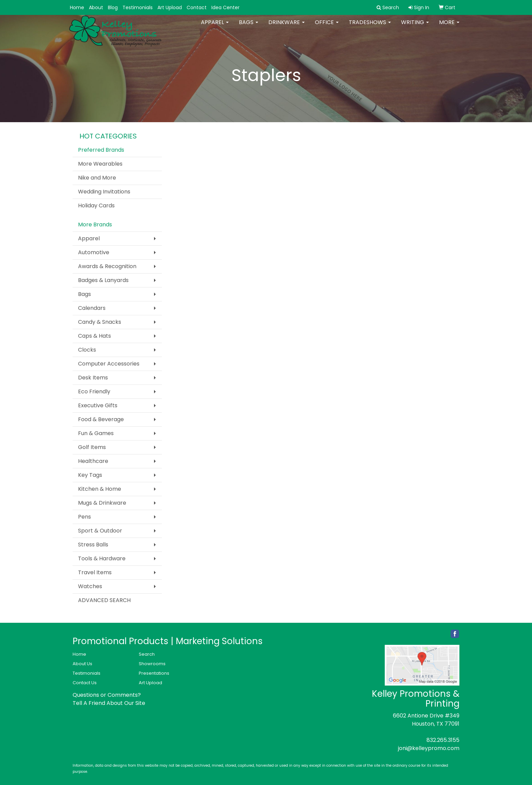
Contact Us (85, 683)
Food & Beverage (101, 419)
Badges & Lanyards (103, 280)
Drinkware (287, 27)
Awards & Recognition (107, 266)
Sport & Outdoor (100, 531)
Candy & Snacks (100, 322)
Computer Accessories (109, 364)
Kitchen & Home (100, 489)
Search (147, 654)
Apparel (215, 27)
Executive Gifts (98, 405)
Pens (84, 517)
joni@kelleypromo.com (429, 748)
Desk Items (93, 378)
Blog (113, 7)
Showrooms (152, 664)
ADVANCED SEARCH (104, 600)
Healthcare (93, 461)
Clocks (87, 350)
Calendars (92, 308)
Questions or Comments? (107, 695)
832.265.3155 (443, 740)
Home (77, 7)
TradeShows (370, 27)
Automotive (94, 252)
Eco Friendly (94, 391)
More (449, 27)
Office (327, 27)
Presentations (154, 673)
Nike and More (97, 178)
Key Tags (90, 475)
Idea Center (225, 7)
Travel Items (95, 572)
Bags (249, 27)
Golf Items (92, 447)
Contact (197, 7)
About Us (82, 664)
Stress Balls (93, 545)
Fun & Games (96, 433)
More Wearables (100, 164)
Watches (90, 586)
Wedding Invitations (104, 192)
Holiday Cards (96, 205)
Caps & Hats (94, 336)
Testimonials (138, 7)
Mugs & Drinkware (102, 503)
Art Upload (170, 7)
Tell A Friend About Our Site (109, 703)
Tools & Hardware (102, 558)
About (96, 7)
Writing (415, 27)
